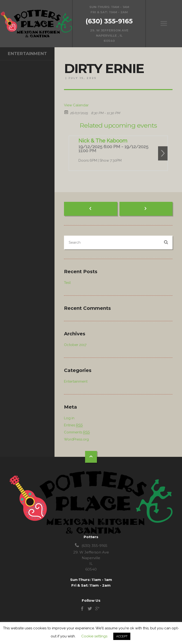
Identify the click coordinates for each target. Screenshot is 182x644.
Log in (69, 418)
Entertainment (27, 54)
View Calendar (76, 105)
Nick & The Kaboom (103, 141)
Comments (77, 432)
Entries (73, 425)
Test (67, 283)
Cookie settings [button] (94, 636)
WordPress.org (76, 439)
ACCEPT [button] (122, 636)
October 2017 (75, 345)
